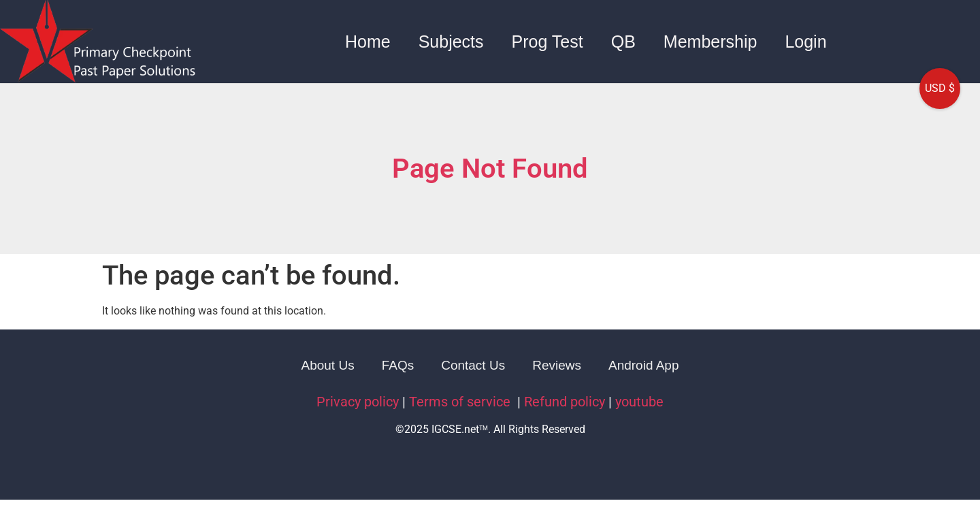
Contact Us (473, 365)
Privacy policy (358, 402)
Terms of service (461, 402)
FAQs (398, 365)
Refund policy (565, 402)
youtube (639, 402)
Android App (644, 365)
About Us (328, 365)
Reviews (557, 365)
